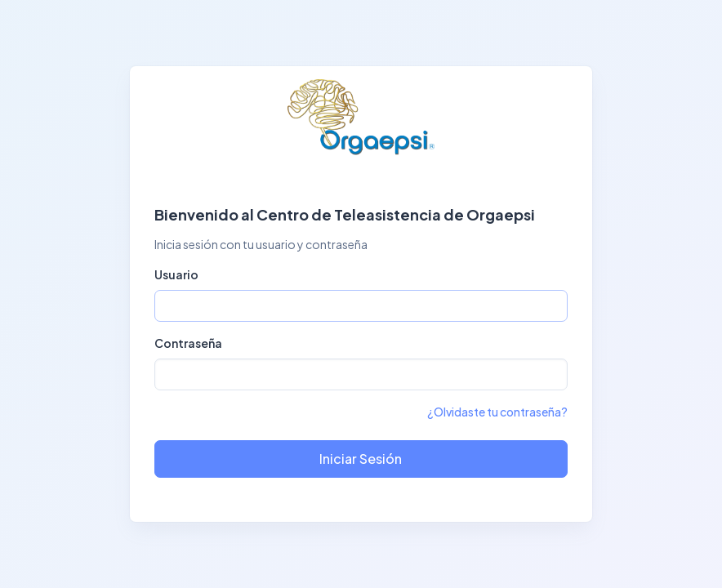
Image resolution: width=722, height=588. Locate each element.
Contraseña (188, 343)
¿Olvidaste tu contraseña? (497, 412)
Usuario (176, 274)
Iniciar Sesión (361, 459)
